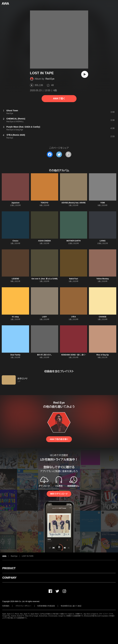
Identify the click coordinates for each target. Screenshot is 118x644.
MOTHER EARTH (74, 241)
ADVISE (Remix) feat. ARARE (74, 203)
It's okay (15, 317)
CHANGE (103, 317)
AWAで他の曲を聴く (59, 439)
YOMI (103, 203)
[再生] (85, 74)
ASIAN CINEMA (45, 241)
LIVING (103, 241)
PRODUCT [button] (9, 568)
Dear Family (15, 355)
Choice (15, 241)
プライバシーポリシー (23, 606)
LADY (44, 317)
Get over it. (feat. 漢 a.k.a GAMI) (44, 279)
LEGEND (15, 279)
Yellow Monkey (103, 279)
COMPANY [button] (9, 578)
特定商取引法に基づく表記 (71, 606)
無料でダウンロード (59, 494)
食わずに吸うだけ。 (45, 355)
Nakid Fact (74, 279)
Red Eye (50, 79)
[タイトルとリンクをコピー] (68, 154)
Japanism (15, 203)
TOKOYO (45, 203)
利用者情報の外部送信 (46, 606)
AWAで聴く (59, 99)
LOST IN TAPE (28, 556)
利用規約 (6, 606)
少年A (74, 317)
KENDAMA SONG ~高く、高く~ (74, 355)
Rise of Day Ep (103, 355)
